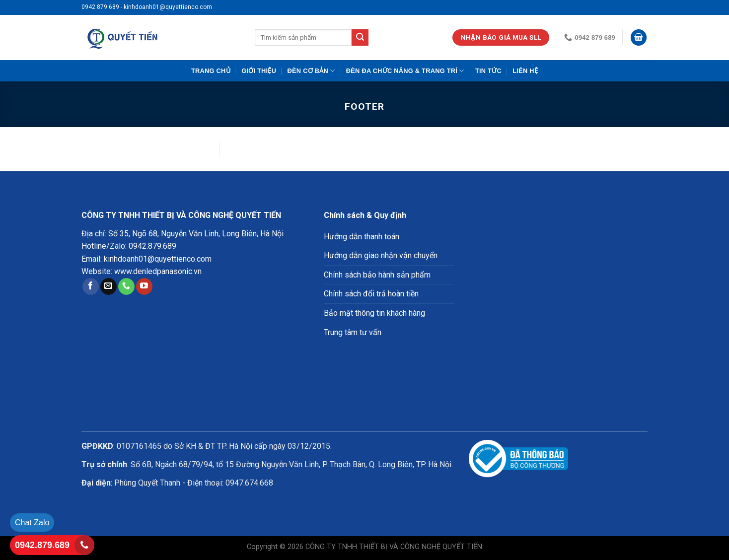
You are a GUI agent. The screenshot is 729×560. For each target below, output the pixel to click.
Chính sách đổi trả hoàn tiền (371, 294)
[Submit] (360, 38)
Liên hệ (525, 71)
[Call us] (126, 286)
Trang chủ (211, 71)
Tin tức (488, 71)
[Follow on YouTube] (144, 286)
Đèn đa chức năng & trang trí (405, 71)
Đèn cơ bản (311, 71)
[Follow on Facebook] (91, 286)
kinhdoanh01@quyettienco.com (158, 259)
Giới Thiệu (259, 71)
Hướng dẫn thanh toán (362, 237)
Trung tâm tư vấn (353, 332)
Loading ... (558, 308)
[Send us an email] (109, 286)
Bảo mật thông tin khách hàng (374, 313)
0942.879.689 (152, 246)
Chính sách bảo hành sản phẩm (377, 275)
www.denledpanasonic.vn (158, 271)
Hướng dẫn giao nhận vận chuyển (381, 255)
